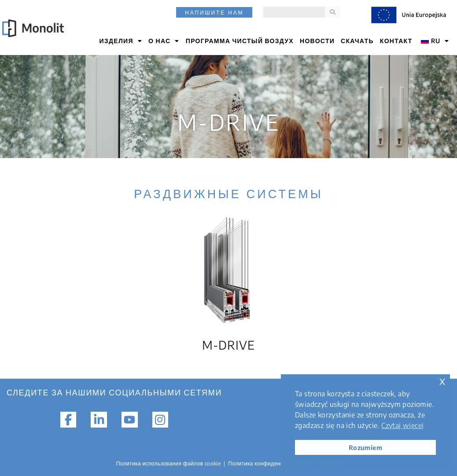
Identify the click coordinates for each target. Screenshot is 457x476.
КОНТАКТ (396, 41)
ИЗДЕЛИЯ (121, 41)
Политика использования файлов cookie (169, 463)
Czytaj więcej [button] (402, 425)
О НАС (164, 41)
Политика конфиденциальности (269, 463)
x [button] (442, 381)
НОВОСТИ (317, 41)
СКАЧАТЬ (357, 41)
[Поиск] (333, 12)
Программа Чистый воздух (240, 41)
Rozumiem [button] (365, 447)
